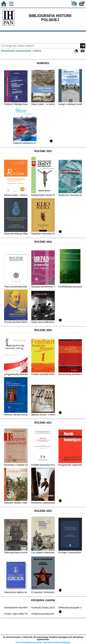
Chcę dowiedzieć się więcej (29, 642)
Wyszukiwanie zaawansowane (16, 51)
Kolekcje (37, 51)
